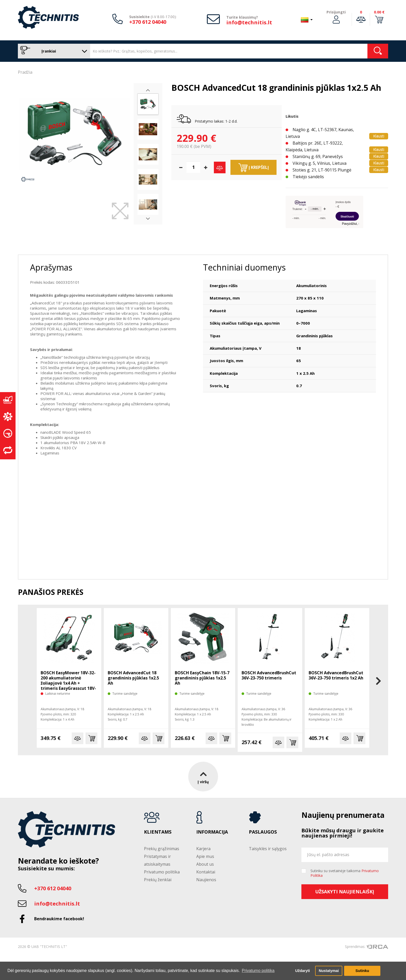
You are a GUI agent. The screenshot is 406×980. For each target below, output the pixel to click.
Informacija (212, 832)
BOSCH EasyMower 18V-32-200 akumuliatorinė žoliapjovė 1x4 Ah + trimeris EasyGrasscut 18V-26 (68, 683)
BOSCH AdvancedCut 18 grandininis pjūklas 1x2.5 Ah (133, 678)
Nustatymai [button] (329, 971)
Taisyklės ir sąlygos (268, 849)
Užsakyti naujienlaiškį (345, 892)
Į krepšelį (254, 168)
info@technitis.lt (249, 22)
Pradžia (25, 72)
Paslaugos (263, 832)
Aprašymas (51, 267)
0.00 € (379, 12)
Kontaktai (206, 872)
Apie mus (205, 856)
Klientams (158, 832)
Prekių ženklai (158, 880)
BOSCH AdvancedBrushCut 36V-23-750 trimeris (269, 675)
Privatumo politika (162, 872)
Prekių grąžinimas (162, 849)
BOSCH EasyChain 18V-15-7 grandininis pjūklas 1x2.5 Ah (202, 678)
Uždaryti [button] (303, 971)
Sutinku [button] (362, 971)
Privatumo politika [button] (258, 971)
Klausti (379, 136)
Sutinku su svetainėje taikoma (345, 873)
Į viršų (203, 776)
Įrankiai (53, 51)
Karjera (203, 849)
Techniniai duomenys (244, 267)
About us (205, 864)
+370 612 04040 (148, 22)
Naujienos (206, 880)
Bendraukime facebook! (59, 919)
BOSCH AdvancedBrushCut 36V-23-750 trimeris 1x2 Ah (336, 675)
